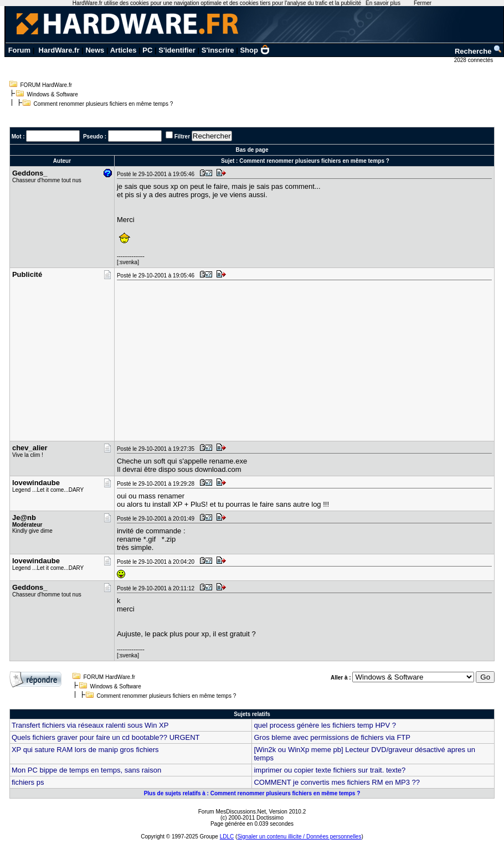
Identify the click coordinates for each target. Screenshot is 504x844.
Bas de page (252, 150)
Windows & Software (53, 94)
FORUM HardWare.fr (47, 85)
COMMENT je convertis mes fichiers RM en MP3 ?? (337, 782)
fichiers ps (28, 782)
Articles (124, 50)
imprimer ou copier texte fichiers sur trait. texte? (330, 770)
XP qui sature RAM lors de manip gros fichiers (85, 750)
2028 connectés (474, 60)
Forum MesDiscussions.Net (232, 812)
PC (147, 50)
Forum (19, 50)
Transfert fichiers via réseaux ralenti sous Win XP (90, 725)
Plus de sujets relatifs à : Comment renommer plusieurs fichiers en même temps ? (252, 793)
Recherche (479, 51)
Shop (255, 50)
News (95, 50)
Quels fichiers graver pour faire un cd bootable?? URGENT (106, 737)
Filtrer (182, 137)
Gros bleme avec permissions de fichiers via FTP (332, 737)
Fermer (423, 3)
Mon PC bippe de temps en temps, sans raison (86, 770)
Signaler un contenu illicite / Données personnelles (299, 837)
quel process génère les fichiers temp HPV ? (325, 725)
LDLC (227, 837)
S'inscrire (218, 50)
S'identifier (177, 50)
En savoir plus (383, 3)
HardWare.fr (59, 50)
